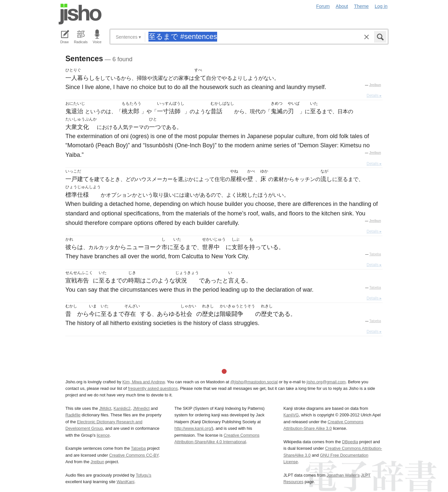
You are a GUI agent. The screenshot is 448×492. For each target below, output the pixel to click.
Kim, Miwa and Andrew (143, 382)
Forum (323, 6)
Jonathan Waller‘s (343, 475)
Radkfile (73, 415)
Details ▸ (374, 96)
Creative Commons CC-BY (134, 455)
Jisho (80, 14)
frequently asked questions (153, 388)
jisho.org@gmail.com (326, 382)
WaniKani (126, 482)
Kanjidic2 (122, 408)
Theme (362, 6)
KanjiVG (291, 415)
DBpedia (350, 442)
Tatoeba (375, 254)
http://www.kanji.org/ (193, 428)
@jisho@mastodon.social (254, 382)
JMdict (105, 408)
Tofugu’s (143, 475)
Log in (381, 6)
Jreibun (375, 85)
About (342, 6)
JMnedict (141, 408)
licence (103, 435)
